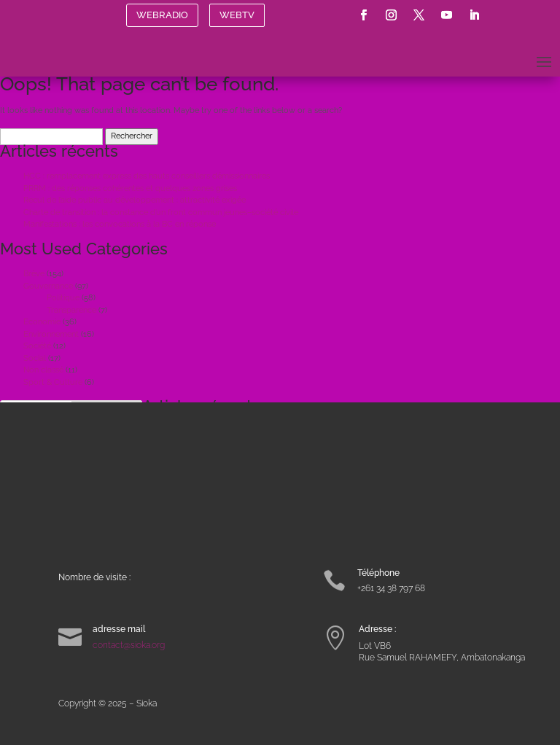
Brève (34, 274)
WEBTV (237, 15)
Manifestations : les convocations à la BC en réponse (120, 224)
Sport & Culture (53, 382)
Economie (42, 322)
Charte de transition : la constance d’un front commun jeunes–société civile (161, 212)
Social (35, 358)
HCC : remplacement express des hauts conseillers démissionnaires (147, 176)
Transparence (71, 310)
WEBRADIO (162, 15)
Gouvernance (48, 286)
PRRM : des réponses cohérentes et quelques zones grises (130, 188)
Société (37, 346)
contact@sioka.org (129, 645)
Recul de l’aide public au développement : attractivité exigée (135, 200)
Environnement (51, 334)
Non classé (43, 370)
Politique (63, 298)
